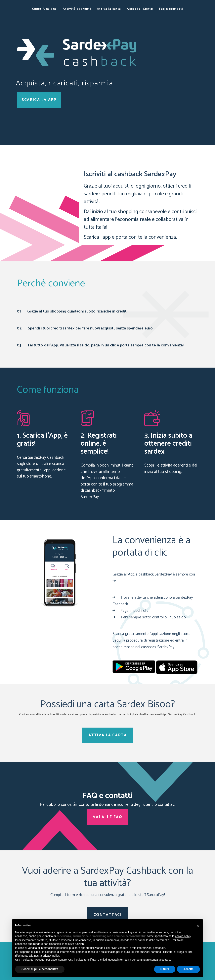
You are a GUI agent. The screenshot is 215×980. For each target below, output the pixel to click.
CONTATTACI (108, 915)
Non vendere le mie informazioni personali (138, 948)
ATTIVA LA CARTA (108, 735)
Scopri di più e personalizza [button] (40, 969)
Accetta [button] (188, 969)
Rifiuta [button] (165, 969)
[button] (198, 926)
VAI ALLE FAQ (107, 817)
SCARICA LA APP (39, 100)
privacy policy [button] (51, 956)
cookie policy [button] (183, 936)
